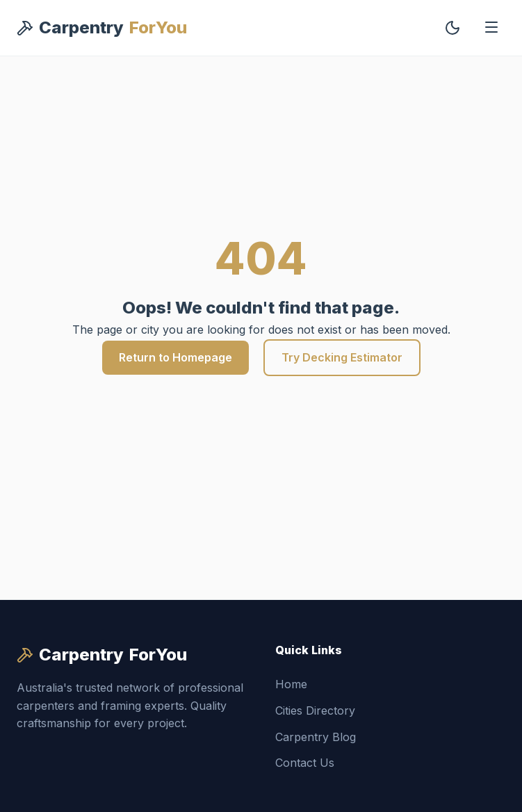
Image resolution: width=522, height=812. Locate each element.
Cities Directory (315, 710)
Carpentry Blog (316, 737)
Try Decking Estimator (342, 357)
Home (291, 684)
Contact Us (305, 763)
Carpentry (102, 28)
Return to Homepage (176, 357)
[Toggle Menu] (491, 28)
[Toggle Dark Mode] (452, 28)
